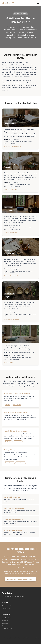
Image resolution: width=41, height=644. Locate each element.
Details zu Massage (11, 189)
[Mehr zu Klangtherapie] (20, 290)
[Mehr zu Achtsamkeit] (20, 247)
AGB (3, 626)
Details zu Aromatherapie (12, 146)
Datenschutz (6, 623)
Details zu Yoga (9, 362)
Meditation (8, 442)
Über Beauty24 (6, 618)
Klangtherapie (17, 404)
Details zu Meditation (11, 233)
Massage (8, 404)
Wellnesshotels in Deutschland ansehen (20, 579)
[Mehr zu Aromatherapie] (20, 118)
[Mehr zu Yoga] (20, 334)
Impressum (5, 621)
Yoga (7, 423)
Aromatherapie (9, 463)
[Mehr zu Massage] (20, 161)
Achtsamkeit (18, 442)
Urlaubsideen (6, 609)
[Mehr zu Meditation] (20, 204)
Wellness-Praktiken (8, 606)
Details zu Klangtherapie (12, 319)
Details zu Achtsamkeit (12, 276)
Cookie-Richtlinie (7, 628)
